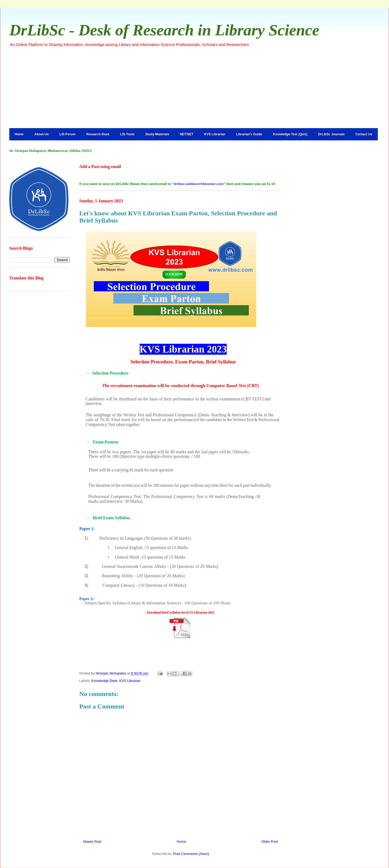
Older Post (270, 842)
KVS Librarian (215, 134)
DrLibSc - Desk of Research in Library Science (164, 30)
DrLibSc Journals (331, 134)
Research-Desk (98, 134)
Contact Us (364, 134)
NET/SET (187, 134)
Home (19, 134)
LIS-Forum (68, 134)
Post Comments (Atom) (191, 854)
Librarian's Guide (249, 134)
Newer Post (92, 842)
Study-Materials (157, 134)
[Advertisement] (194, 87)
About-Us (42, 134)
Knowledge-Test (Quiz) (290, 134)
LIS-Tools (127, 134)
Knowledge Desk (105, 681)
